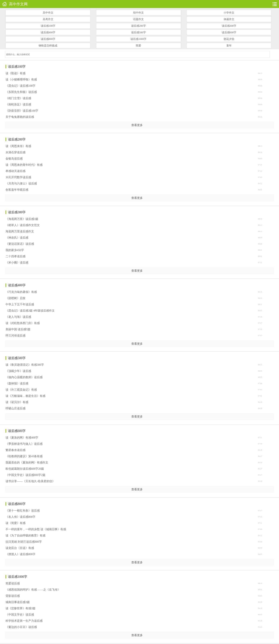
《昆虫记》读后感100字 (20, 86)
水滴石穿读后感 (15, 152)
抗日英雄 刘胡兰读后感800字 (24, 542)
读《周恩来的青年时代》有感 (24, 165)
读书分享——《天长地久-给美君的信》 (30, 481)
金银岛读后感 (14, 159)
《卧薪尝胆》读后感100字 (22, 111)
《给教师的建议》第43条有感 (24, 456)
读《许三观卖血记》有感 (21, 390)
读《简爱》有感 (15, 523)
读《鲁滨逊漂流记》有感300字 (25, 365)
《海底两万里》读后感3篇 (22, 219)
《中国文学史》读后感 (20, 615)
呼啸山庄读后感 (15, 408)
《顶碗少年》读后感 (18, 371)
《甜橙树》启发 (15, 298)
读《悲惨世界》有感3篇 (20, 608)
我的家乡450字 (15, 250)
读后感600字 (229, 32)
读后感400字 (48, 32)
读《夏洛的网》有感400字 (22, 438)
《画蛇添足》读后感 (18, 104)
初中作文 (138, 13)
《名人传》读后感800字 (20, 517)
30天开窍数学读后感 (18, 177)
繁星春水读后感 (15, 450)
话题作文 (138, 19)
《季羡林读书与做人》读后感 (24, 444)
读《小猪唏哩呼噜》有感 (21, 79)
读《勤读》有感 (15, 73)
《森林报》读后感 (17, 383)
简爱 (138, 46)
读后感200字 (139, 26)
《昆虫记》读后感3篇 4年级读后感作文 (30, 311)
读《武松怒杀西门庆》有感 (23, 323)
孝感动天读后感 (15, 171)
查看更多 (137, 125)
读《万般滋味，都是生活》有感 (25, 396)
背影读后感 (13, 596)
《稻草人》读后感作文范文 (23, 225)
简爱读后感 (13, 583)
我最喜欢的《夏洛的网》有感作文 (27, 462)
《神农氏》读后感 (17, 238)
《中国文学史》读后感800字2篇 (25, 475)
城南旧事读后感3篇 (18, 602)
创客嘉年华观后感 (17, 190)
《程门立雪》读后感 (18, 98)
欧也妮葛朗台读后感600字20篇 (25, 469)
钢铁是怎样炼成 (48, 46)
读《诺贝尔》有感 (17, 402)
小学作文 (229, 13)
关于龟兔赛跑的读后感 (20, 117)
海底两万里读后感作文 (20, 231)
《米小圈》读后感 (17, 263)
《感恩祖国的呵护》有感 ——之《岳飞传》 (33, 590)
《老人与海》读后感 (18, 317)
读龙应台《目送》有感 (20, 548)
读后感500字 (139, 32)
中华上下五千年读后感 (20, 304)
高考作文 (48, 19)
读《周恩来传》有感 (18, 146)
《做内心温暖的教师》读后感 (24, 377)
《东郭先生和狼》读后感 (21, 92)
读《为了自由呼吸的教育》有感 (25, 535)
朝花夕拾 (229, 39)
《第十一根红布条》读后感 (23, 511)
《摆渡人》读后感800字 (20, 554)
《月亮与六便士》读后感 (21, 183)
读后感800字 (48, 39)
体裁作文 (229, 19)
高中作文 (48, 13)
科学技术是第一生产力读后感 (24, 621)
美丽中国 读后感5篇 (18, 329)
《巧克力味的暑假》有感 (21, 292)
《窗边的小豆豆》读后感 (21, 627)
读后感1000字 (138, 39)
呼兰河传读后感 (15, 336)
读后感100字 (48, 26)
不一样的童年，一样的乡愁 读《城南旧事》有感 (36, 529)
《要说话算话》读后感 (20, 244)
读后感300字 (229, 26)
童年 (229, 46)
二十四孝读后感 (15, 256)
